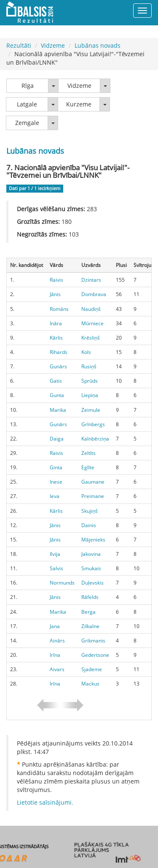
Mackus (90, 684)
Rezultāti (19, 45)
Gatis (56, 381)
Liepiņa (90, 395)
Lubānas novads (98, 45)
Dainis (89, 525)
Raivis (56, 280)
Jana (55, 626)
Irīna (55, 655)
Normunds (62, 583)
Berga (88, 612)
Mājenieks (93, 540)
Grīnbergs (93, 424)
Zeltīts (88, 453)
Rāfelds (90, 597)
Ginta (56, 467)
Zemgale (27, 123)
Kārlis (56, 338)
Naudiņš (91, 309)
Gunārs (58, 366)
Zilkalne (90, 626)
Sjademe (92, 669)
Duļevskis (92, 583)
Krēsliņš (91, 338)
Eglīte (88, 467)
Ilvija (55, 554)
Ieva (55, 496)
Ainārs (57, 641)
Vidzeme (53, 45)
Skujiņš (90, 511)
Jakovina (91, 554)
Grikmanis (93, 641)
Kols (86, 352)
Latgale (27, 104)
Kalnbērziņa (95, 439)
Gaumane (93, 482)
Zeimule (91, 410)
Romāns (59, 309)
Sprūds (90, 381)
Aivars (57, 669)
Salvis (56, 568)
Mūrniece (92, 323)
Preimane (93, 496)
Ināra (56, 323)
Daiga (57, 439)
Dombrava (94, 294)
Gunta (57, 395)
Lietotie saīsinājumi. (45, 802)
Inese (56, 482)
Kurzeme (79, 104)
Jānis (55, 294)
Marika (58, 410)
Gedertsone (95, 655)
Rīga (28, 86)
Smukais (91, 568)
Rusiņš (89, 366)
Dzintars (91, 280)
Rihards (59, 352)
